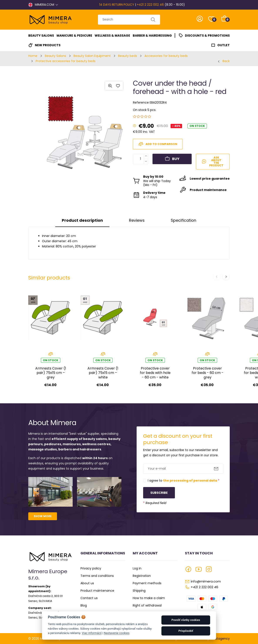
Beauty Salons (41, 36)
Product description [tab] (82, 220)
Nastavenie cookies (117, 633)
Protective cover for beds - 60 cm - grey (208, 373)
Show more (43, 516)
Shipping (139, 591)
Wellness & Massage (112, 36)
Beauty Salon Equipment (92, 56)
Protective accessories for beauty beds (66, 61)
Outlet (224, 45)
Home (33, 56)
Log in (137, 568)
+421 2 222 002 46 (150, 5)
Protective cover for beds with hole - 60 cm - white (155, 373)
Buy (172, 159)
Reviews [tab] (137, 220)
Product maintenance (97, 591)
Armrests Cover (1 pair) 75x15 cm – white (103, 373)
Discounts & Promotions (207, 36)
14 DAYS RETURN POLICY (117, 5)
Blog (84, 605)
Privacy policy (91, 568)
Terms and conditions (97, 576)
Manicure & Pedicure (74, 36)
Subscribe (159, 493)
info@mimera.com (206, 581)
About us (87, 583)
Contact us (89, 598)
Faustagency (220, 639)
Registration (142, 576)
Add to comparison (158, 144)
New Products (48, 45)
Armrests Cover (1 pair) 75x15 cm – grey (51, 373)
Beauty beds (128, 56)
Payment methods (147, 583)
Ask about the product (213, 161)
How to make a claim (149, 598)
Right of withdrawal (147, 605)
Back (226, 61)
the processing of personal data (190, 480)
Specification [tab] (183, 220)
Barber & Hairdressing (152, 36)
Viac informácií (92, 633)
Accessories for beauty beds (166, 56)
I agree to (184, 480)
